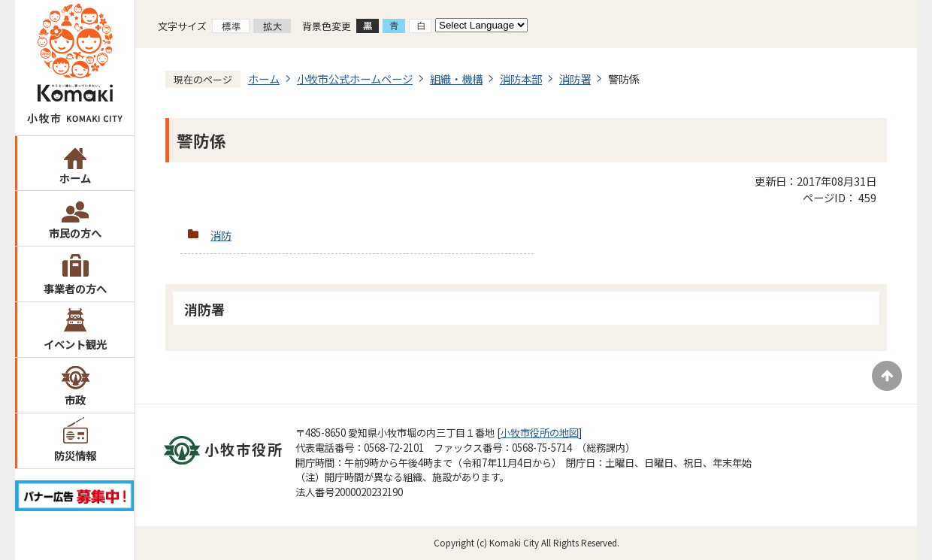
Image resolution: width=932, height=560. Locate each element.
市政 (75, 400)
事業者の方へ (75, 288)
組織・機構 (456, 79)
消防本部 (521, 79)
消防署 (575, 79)
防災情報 (75, 455)
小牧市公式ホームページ (355, 79)
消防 (221, 235)
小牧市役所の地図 (540, 433)
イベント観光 (75, 344)
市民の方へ (75, 233)
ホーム (75, 178)
